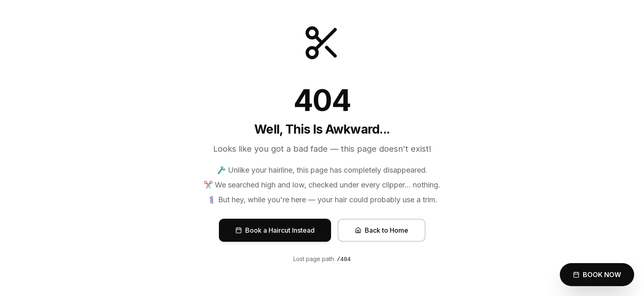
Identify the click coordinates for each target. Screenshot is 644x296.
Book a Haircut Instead (275, 230)
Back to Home (382, 230)
